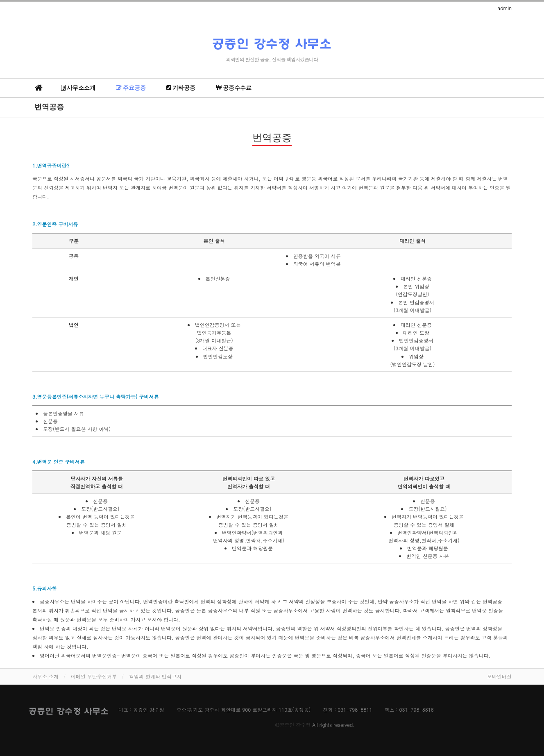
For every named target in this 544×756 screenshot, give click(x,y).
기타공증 (181, 88)
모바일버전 (499, 676)
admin (504, 8)
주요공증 (131, 88)
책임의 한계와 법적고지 (155, 676)
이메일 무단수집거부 (94, 676)
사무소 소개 (45, 676)
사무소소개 (78, 88)
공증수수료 (234, 88)
